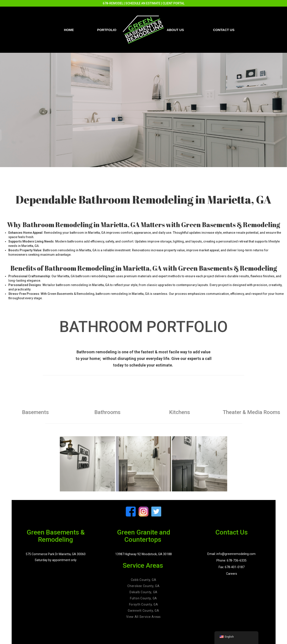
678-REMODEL (113, 3)
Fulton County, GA (143, 598)
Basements (35, 412)
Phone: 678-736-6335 (231, 560)
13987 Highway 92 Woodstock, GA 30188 (143, 554)
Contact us (224, 30)
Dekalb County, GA (143, 592)
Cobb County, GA (144, 580)
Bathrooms (107, 412)
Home (69, 30)
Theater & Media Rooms (251, 412)
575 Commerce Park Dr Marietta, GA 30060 (56, 554)
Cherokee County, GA (143, 586)
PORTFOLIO (107, 30)
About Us (175, 30)
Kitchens (180, 412)
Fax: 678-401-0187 (232, 567)
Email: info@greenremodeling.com (231, 554)
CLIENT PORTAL (174, 3)
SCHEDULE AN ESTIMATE (143, 3)
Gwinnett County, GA (143, 611)
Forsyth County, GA (144, 604)
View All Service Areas (143, 617)
